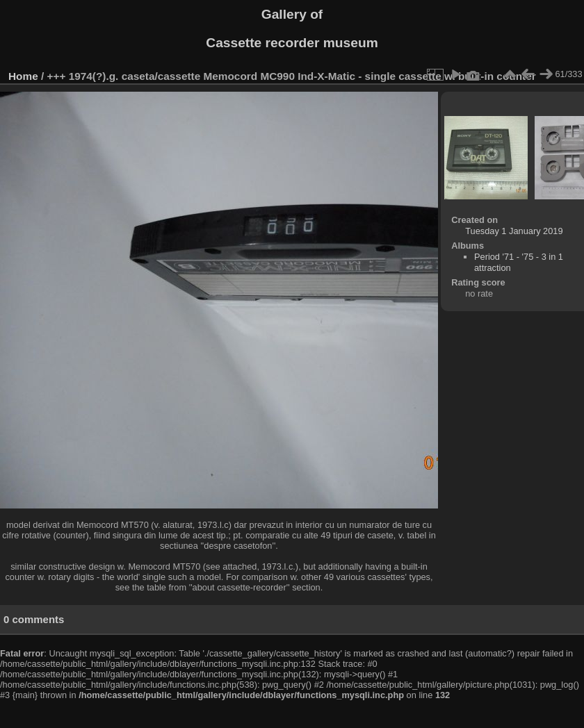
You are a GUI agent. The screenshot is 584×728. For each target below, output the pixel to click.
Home (23, 76)
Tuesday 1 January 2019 (514, 231)
